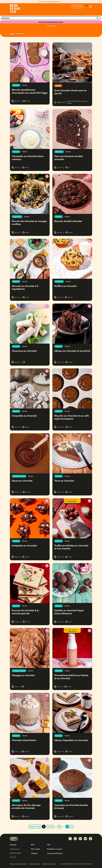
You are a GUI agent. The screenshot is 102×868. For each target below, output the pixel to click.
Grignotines (17, 216)
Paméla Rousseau (16, 852)
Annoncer (13, 856)
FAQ (49, 844)
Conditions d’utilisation (49, 863)
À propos (13, 844)
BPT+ (33, 844)
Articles (58, 86)
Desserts (16, 85)
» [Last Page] (72, 825)
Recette (25, 85)
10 (59, 826)
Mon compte (36, 848)
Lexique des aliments (55, 852)
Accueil (12, 34)
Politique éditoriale (34, 863)
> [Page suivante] (67, 825)
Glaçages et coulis (19, 476)
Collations (59, 152)
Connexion (77, 7)
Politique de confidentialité (18, 863)
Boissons (59, 670)
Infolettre (34, 852)
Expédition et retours (55, 848)
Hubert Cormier (15, 848)
